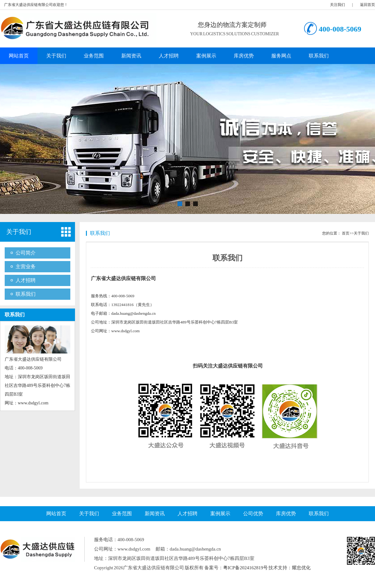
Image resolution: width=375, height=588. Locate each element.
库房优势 (244, 56)
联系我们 (319, 56)
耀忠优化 (301, 568)
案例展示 (206, 56)
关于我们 (56, 56)
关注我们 (337, 5)
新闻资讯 (131, 56)
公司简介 (26, 253)
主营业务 (26, 267)
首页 (346, 233)
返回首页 (367, 5)
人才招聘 (169, 56)
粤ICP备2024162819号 (245, 568)
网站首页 (19, 56)
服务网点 (281, 56)
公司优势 (253, 514)
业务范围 (94, 56)
